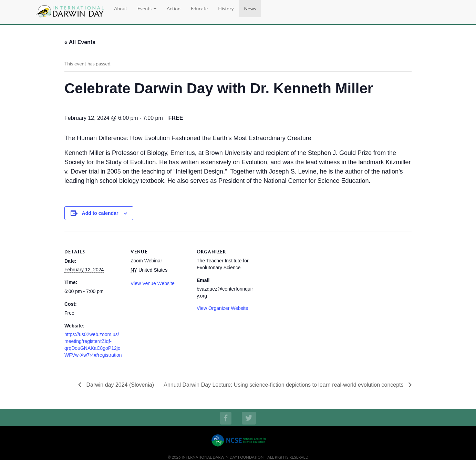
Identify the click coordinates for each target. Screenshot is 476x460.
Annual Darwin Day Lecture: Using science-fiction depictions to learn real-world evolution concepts (284, 385)
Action (174, 8)
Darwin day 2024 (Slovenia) (119, 385)
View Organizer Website (223, 308)
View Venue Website (153, 283)
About (121, 8)
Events (147, 8)
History (226, 8)
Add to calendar (100, 213)
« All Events (80, 42)
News (250, 8)
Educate (199, 8)
